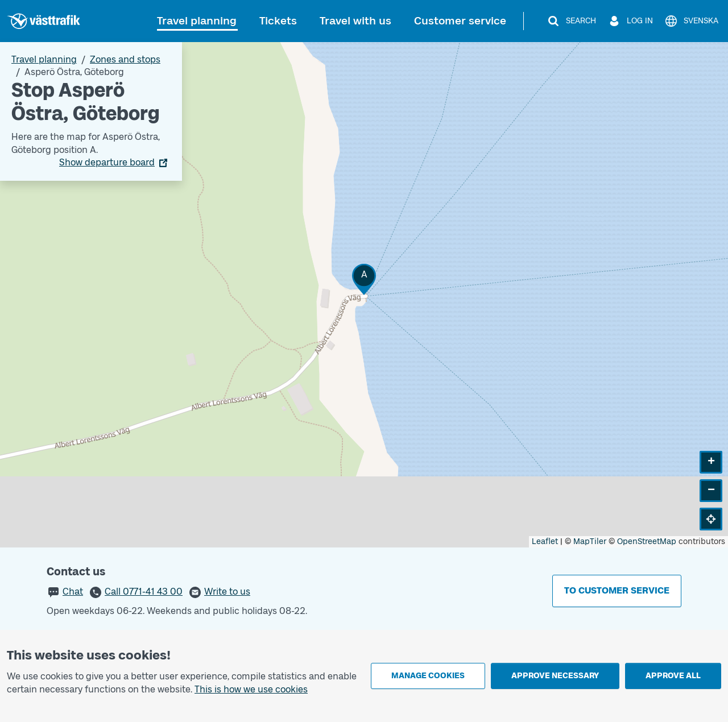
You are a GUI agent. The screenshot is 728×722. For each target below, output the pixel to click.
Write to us (227, 592)
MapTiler (590, 541)
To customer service (617, 590)
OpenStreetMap (647, 541)
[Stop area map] (364, 295)
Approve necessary (555, 676)
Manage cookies (428, 676)
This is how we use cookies (251, 689)
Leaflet (545, 541)
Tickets (278, 21)
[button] (364, 279)
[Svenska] (691, 21)
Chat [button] (73, 592)
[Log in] (630, 21)
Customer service (460, 21)
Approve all (673, 676)
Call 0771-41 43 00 (144, 592)
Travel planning (197, 21)
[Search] (571, 21)
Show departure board (107, 162)
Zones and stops (125, 59)
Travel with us (355, 21)
